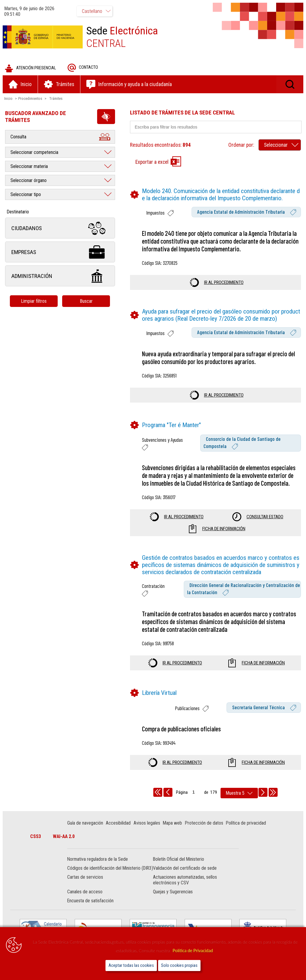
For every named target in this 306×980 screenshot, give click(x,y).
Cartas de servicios (85, 883)
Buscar (87, 301)
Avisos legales (147, 823)
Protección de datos (204, 823)
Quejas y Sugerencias (173, 898)
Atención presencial (31, 69)
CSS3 (36, 837)
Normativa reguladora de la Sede (98, 860)
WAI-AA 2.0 (64, 837)
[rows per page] (239, 793)
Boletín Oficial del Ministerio (179, 860)
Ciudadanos (60, 228)
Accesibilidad (118, 823)
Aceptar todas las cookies (131, 966)
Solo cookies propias (179, 966)
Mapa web (173, 823)
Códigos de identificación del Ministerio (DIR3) (104, 872)
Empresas (60, 252)
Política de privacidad (246, 823)
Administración (60, 276)
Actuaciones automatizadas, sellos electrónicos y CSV (185, 886)
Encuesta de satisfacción (91, 907)
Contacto (83, 68)
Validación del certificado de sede (185, 869)
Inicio (9, 99)
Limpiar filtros (34, 301)
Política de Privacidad (193, 951)
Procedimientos (30, 99)
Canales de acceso (85, 898)
